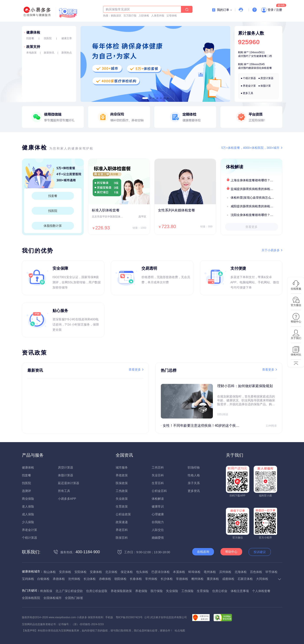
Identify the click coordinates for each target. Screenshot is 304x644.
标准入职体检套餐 (106, 210)
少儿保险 (28, 522)
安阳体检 (81, 572)
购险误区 (116, 16)
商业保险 (28, 499)
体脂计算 (266, 86)
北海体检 (241, 572)
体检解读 (158, 499)
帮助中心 (231, 552)
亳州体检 (210, 572)
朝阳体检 (120, 579)
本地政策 (31, 53)
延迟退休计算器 (69, 483)
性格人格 (194, 475)
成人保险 (28, 514)
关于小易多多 (271, 250)
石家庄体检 (245, 579)
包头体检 (142, 572)
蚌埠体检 (194, 572)
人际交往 (158, 530)
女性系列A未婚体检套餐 (177, 210)
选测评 (26, 491)
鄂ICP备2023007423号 (129, 617)
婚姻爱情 (158, 538)
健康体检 (33, 32)
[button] (145, 98)
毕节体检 (271, 572)
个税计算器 (249, 78)
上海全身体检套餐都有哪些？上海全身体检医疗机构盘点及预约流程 (256, 180)
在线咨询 (203, 552)
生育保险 (203, 591)
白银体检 (43, 579)
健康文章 (67, 38)
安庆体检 (65, 572)
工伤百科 (158, 467)
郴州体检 (197, 579)
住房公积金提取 (97, 591)
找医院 (48, 38)
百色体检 (256, 572)
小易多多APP (67, 499)
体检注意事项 (240, 591)
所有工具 (64, 491)
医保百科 (122, 538)
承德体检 (59, 579)
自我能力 (158, 522)
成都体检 (228, 579)
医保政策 (122, 483)
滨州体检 (225, 572)
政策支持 (33, 47)
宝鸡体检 (28, 579)
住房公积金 (220, 591)
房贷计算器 (267, 78)
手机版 (109, 617)
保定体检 (127, 572)
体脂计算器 (66, 475)
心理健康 (158, 514)
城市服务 (122, 467)
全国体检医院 (31, 598)
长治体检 (90, 579)
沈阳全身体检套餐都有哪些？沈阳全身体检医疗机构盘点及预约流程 (256, 215)
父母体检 (172, 16)
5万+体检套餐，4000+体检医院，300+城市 (251, 148)
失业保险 (172, 591)
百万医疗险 (130, 16)
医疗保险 (157, 591)
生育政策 (122, 506)
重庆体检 (213, 579)
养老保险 (141, 591)
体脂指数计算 (53, 226)
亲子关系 (194, 483)
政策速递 (122, 522)
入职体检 (144, 16)
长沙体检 (167, 579)
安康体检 (96, 572)
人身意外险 (158, 16)
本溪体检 (179, 572)
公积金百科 (159, 491)
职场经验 (194, 467)
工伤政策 (122, 491)
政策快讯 (49, 53)
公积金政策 (123, 514)
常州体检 (151, 579)
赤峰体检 (105, 579)
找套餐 (30, 38)
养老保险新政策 (121, 591)
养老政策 (122, 475)
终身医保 (46, 591)
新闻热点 (67, 53)
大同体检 (262, 579)
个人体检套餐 (261, 591)
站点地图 (180, 631)
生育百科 (158, 483)
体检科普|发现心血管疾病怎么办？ (254, 198)
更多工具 (248, 93)
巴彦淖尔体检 (161, 572)
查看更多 (251, 227)
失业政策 (122, 499)
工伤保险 (187, 591)
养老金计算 (249, 86)
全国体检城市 (53, 598)
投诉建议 (260, 552)
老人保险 (28, 506)
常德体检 (182, 579)
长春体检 (136, 579)
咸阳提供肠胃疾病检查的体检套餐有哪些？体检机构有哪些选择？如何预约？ (256, 206)
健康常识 (158, 506)
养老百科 (122, 530)
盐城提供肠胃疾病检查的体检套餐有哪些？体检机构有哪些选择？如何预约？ (256, 189)
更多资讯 (194, 491)
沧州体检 (74, 579)
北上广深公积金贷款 (69, 591)
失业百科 (158, 475)
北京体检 (111, 572)
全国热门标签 (74, 598)
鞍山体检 (50, 572)
